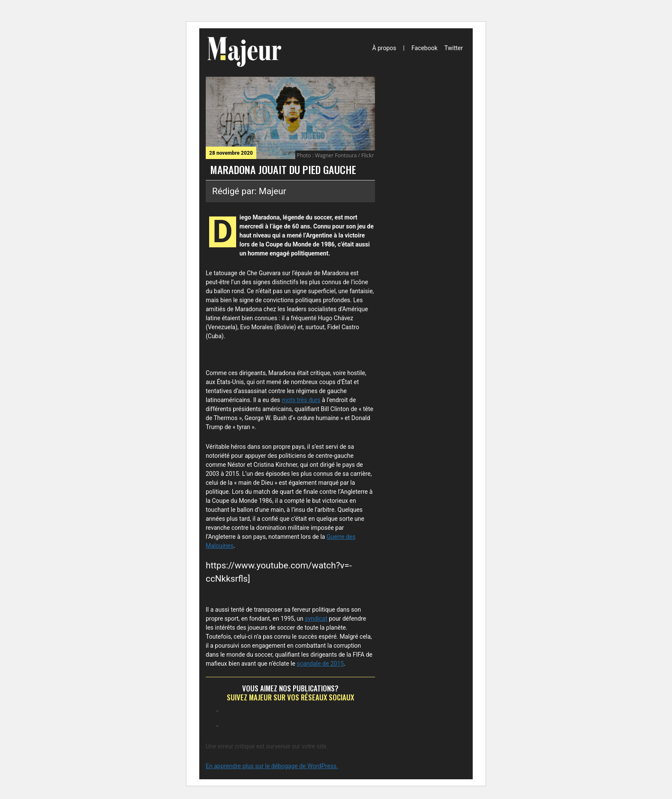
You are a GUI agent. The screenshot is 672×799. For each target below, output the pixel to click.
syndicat (316, 619)
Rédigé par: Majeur (249, 191)
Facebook (424, 48)
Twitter (454, 48)
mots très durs (301, 400)
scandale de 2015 (320, 664)
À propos (384, 48)
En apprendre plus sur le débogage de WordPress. (272, 766)
